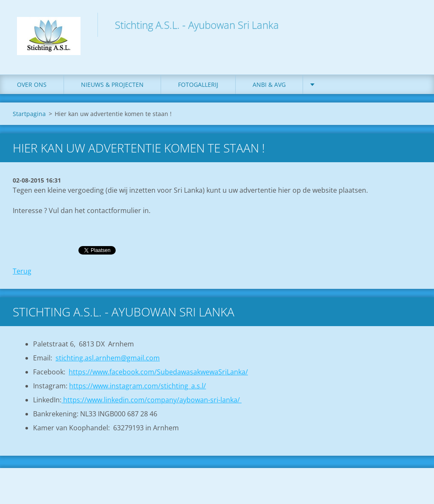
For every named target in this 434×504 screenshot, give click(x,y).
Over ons (32, 84)
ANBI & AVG (269, 84)
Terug (22, 271)
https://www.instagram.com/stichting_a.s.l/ (138, 386)
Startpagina (29, 114)
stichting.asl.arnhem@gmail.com (108, 358)
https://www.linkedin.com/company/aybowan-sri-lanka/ (152, 400)
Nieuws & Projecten (112, 84)
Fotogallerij (198, 84)
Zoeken (412, 25)
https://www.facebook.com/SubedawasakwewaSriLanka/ (158, 372)
